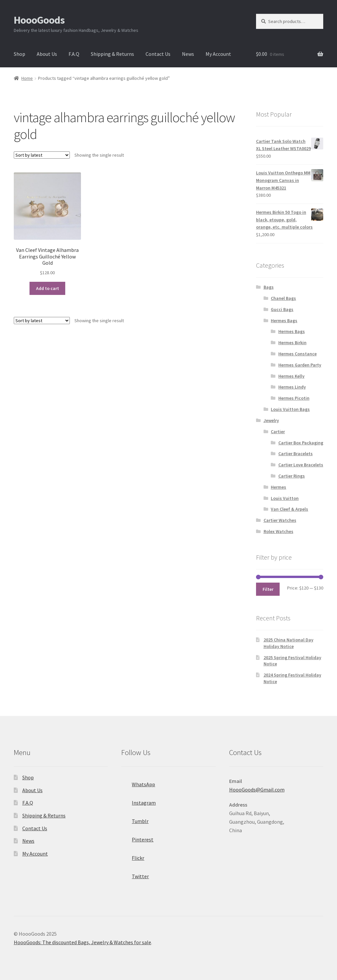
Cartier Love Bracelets (301, 465)
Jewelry (271, 420)
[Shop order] (42, 155)
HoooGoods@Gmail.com (257, 790)
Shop (20, 54)
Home (27, 78)
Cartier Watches (280, 520)
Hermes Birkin (292, 343)
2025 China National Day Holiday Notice (288, 643)
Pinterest (137, 837)
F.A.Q (74, 54)
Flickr (133, 856)
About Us (47, 54)
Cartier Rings (292, 476)
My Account (218, 54)
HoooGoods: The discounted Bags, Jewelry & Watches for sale (82, 942)
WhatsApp (138, 782)
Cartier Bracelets (296, 454)
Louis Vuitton (285, 498)
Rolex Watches (278, 531)
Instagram (139, 801)
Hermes (278, 487)
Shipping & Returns (112, 54)
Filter (268, 589)
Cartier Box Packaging (301, 443)
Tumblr (135, 819)
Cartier (278, 432)
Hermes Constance (297, 354)
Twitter (135, 874)
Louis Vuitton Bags (290, 409)
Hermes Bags (284, 321)
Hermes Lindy (292, 387)
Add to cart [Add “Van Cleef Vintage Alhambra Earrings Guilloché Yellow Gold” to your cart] (48, 288)
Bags (269, 287)
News (188, 54)
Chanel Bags (283, 298)
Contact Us (158, 54)
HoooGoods (39, 20)
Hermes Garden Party (300, 365)
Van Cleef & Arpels (289, 509)
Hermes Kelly (291, 376)
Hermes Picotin (294, 398)
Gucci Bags (282, 309)
